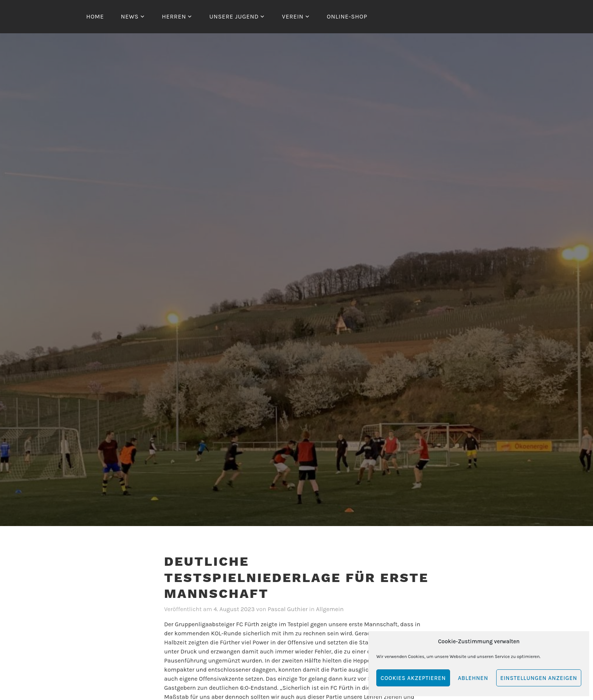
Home (95, 16)
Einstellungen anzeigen (539, 678)
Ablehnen (473, 678)
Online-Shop (347, 16)
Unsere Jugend (234, 16)
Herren (174, 16)
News (130, 16)
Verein (293, 16)
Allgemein (330, 609)
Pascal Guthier (288, 609)
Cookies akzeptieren (413, 678)
